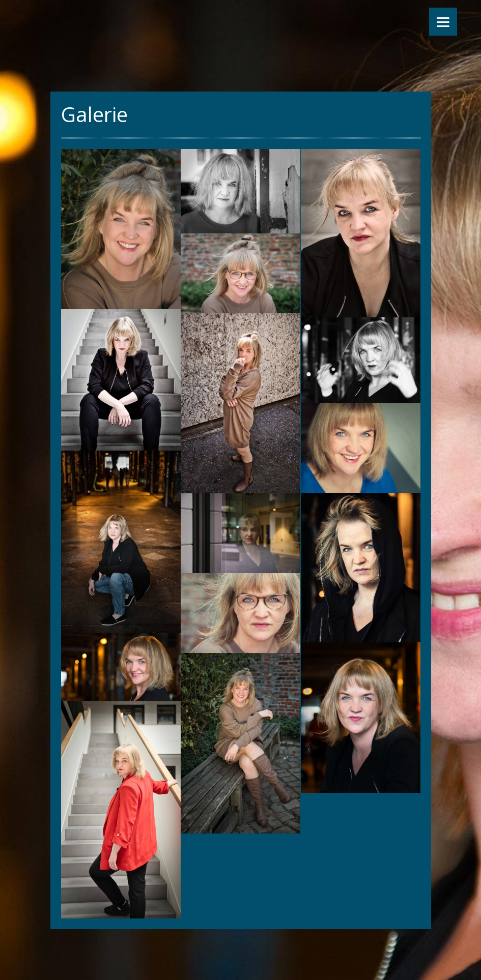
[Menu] (443, 22)
